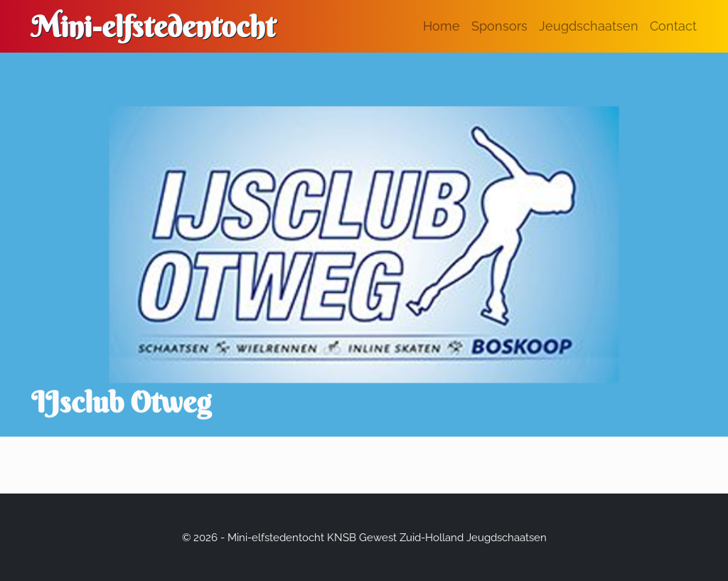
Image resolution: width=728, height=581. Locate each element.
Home (441, 26)
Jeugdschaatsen (589, 26)
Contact (673, 26)
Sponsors (499, 26)
